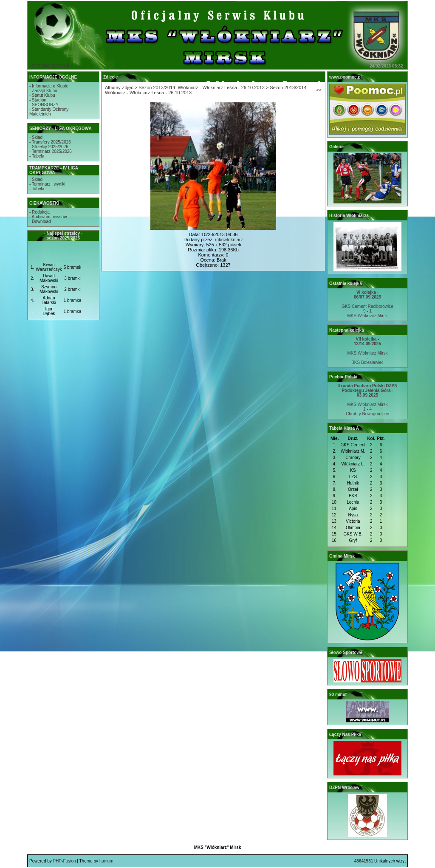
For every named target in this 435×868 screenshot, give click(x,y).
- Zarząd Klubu (43, 91)
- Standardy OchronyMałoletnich (49, 112)
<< (319, 90)
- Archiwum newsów (48, 217)
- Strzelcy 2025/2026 (49, 147)
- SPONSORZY (44, 105)
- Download (40, 221)
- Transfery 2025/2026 (50, 142)
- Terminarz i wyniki (47, 184)
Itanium (106, 861)
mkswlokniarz (229, 240)
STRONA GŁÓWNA (51, 66)
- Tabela (37, 156)
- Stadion (38, 100)
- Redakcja (40, 212)
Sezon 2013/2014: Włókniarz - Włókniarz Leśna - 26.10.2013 (202, 87)
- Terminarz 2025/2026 (51, 151)
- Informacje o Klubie (49, 86)
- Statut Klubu (42, 95)
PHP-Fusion (65, 861)
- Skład (36, 137)
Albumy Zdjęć (119, 87)
